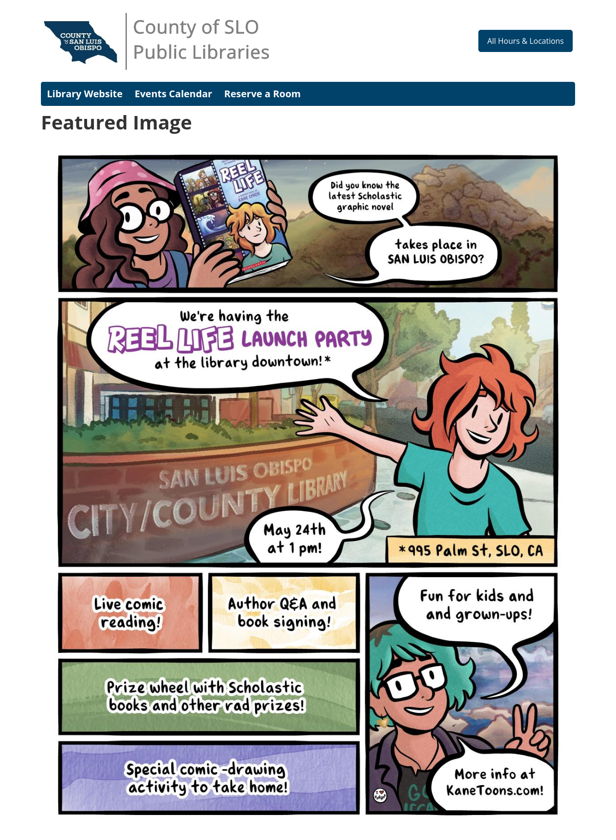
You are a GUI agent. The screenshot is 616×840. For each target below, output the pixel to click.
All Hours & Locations (525, 41)
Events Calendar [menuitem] (173, 94)
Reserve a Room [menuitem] (263, 94)
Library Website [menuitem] (85, 94)
